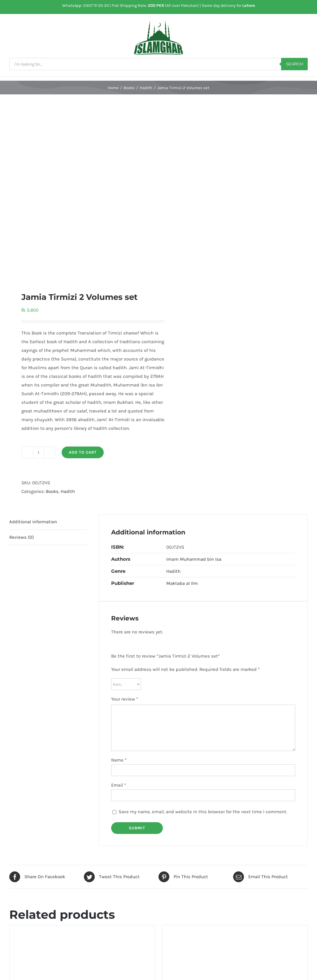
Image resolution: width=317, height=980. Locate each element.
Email (119, 785)
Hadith (68, 491)
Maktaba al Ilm (182, 583)
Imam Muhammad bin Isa (194, 559)
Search (294, 64)
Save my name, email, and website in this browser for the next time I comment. (203, 812)
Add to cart (83, 452)
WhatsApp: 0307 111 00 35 (85, 5)
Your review (125, 699)
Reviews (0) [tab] (22, 537)
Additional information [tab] (33, 522)
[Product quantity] (38, 452)
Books (52, 491)
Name (119, 760)
